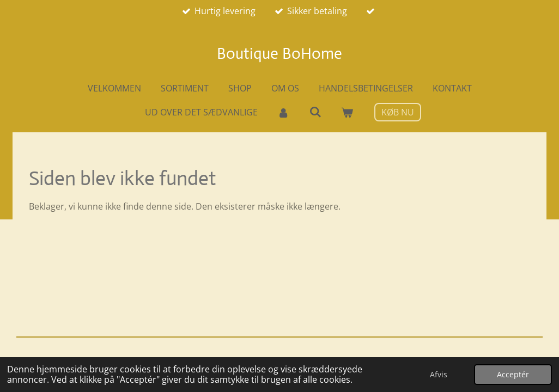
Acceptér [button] (513, 374)
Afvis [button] (439, 374)
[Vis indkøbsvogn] (347, 112)
